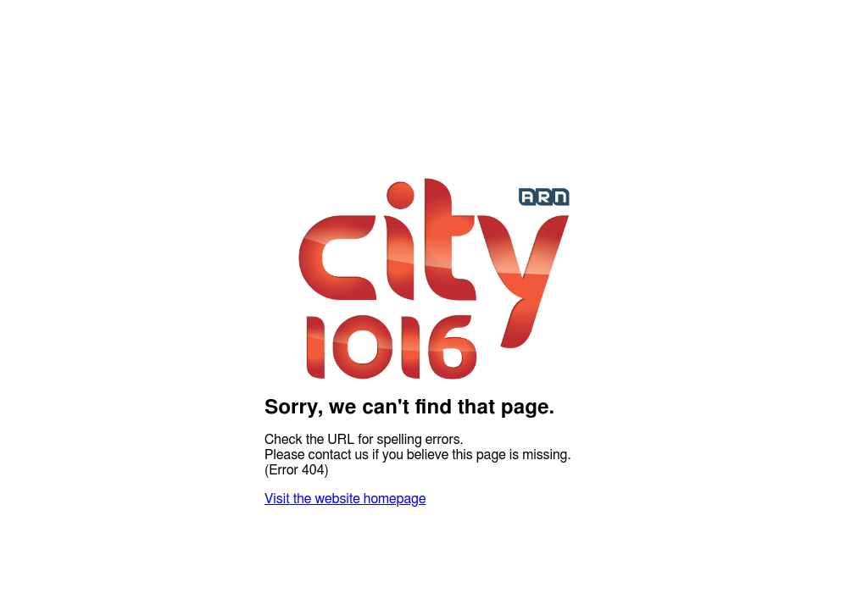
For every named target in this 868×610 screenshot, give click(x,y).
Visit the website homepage (345, 499)
